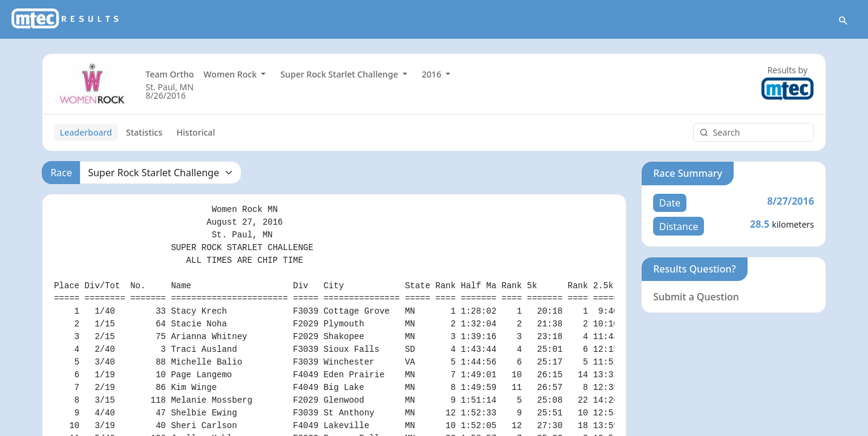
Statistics (144, 132)
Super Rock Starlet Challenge (340, 74)
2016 (433, 74)
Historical (196, 132)
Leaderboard (86, 132)
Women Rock (231, 74)
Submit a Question (696, 297)
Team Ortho (169, 74)
